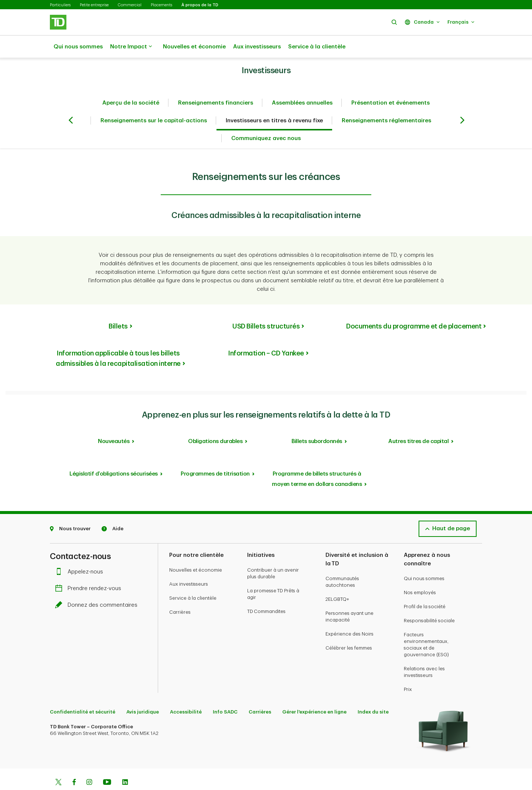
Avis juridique (143, 693)
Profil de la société (425, 588)
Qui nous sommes (78, 47)
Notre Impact (131, 47)
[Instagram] (89, 765)
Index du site (373, 693)
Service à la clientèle (317, 47)
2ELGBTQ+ (337, 581)
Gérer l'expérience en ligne (314, 693)
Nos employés (420, 574)
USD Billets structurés (266, 308)
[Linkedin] (125, 765)
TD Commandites (266, 593)
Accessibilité (186, 693)
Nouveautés (114, 423)
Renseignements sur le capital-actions (154, 102)
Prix (408, 671)
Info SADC (225, 693)
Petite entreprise (94, 5)
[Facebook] (74, 765)
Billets (118, 308)
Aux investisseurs (257, 47)
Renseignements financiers (216, 84)
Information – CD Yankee (266, 335)
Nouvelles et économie (194, 47)
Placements (161, 5)
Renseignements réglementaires (386, 102)
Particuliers (60, 5)
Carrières (180, 594)
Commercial (130, 5)
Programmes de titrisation (215, 455)
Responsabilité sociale (429, 602)
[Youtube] (107, 765)
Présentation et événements (391, 84)
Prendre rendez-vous (90, 570)
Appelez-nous (81, 553)
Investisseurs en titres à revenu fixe (274, 102)
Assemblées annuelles (302, 84)
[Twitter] (58, 765)
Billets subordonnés (317, 423)
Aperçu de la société (131, 84)
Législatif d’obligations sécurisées (114, 455)
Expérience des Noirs (349, 615)
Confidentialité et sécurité (83, 693)
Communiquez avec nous (266, 120)
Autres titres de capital (418, 423)
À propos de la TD (200, 5)
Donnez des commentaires (98, 587)
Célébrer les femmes (349, 629)
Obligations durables (215, 423)
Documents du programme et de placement (414, 308)
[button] (394, 22)
